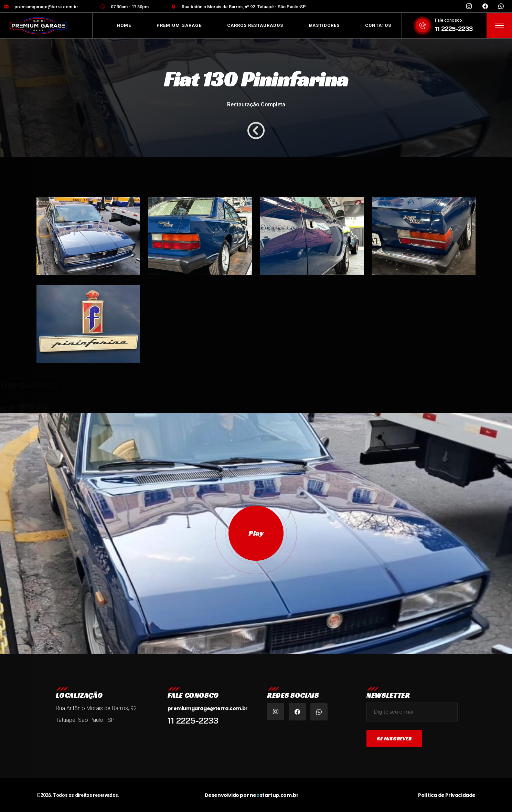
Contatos (378, 25)
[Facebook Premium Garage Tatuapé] (485, 7)
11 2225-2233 (454, 29)
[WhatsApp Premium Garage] (501, 7)
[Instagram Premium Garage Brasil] (469, 7)
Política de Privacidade (447, 795)
